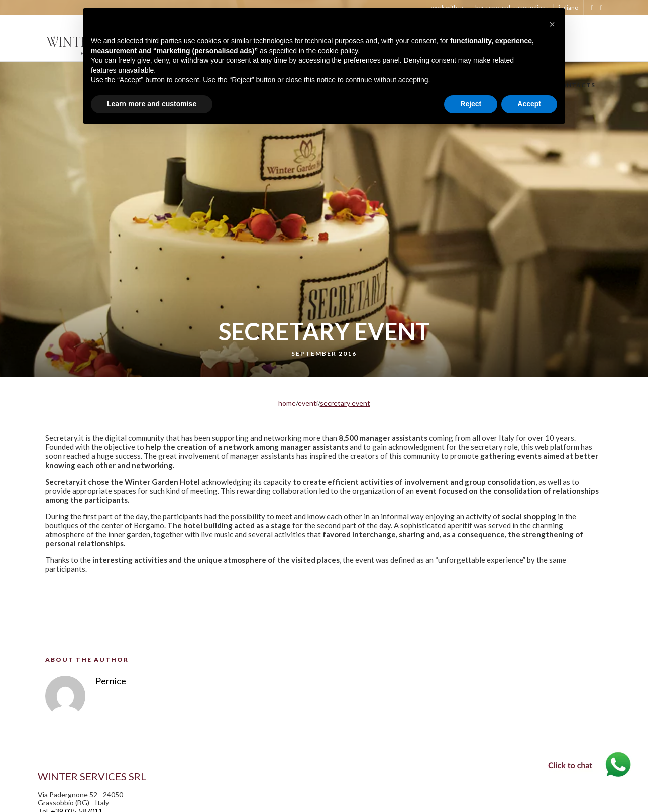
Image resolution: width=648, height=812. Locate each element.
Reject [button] (471, 104)
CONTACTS (576, 87)
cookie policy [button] (338, 51)
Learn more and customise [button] (152, 104)
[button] (552, 24)
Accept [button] (529, 104)
